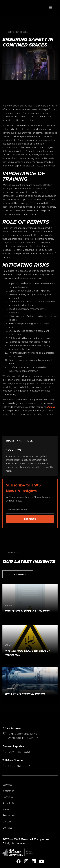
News (6, 809)
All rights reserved (15, 843)
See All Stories (18, 574)
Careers (7, 822)
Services (7, 785)
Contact (7, 828)
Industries (8, 791)
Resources (9, 815)
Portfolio (8, 797)
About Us (8, 803)
